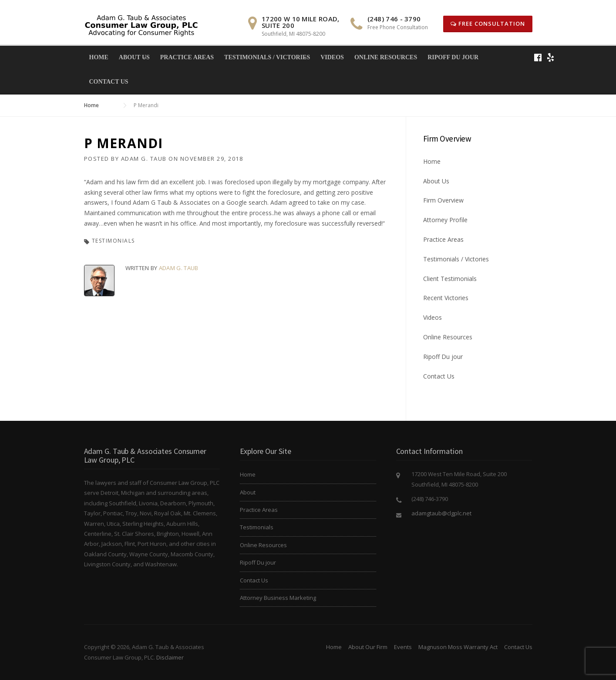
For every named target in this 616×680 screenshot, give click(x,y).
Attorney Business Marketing (278, 598)
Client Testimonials (450, 279)
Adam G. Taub (144, 159)
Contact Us (109, 82)
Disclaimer (170, 657)
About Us (134, 57)
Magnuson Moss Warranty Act (458, 647)
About (248, 492)
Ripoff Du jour (453, 57)
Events (403, 647)
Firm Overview (443, 200)
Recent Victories (446, 298)
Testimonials (113, 241)
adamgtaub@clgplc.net (441, 513)
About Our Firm (368, 647)
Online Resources (386, 57)
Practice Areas (187, 57)
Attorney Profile (445, 220)
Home (99, 57)
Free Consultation (488, 24)
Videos (332, 57)
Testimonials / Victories (267, 57)
